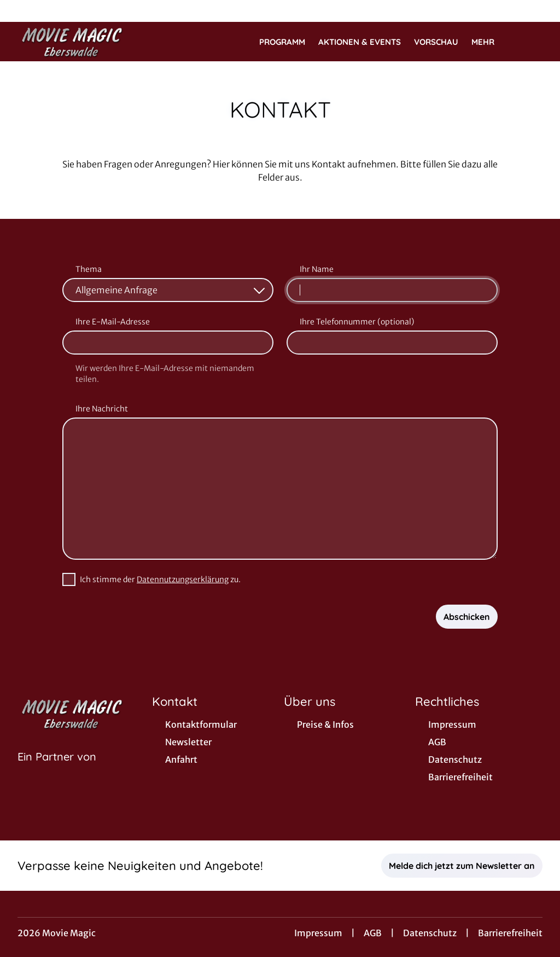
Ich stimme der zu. (160, 579)
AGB (373, 933)
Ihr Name (317, 269)
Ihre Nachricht (102, 409)
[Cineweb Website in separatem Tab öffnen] (57, 770)
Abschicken (467, 617)
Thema (89, 269)
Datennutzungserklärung (183, 579)
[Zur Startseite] (94, 42)
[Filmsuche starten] (532, 42)
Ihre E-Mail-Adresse (113, 322)
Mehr (489, 42)
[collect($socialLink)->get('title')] (20, 11)
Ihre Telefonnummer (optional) (357, 322)
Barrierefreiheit (510, 933)
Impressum (318, 933)
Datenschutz (430, 933)
